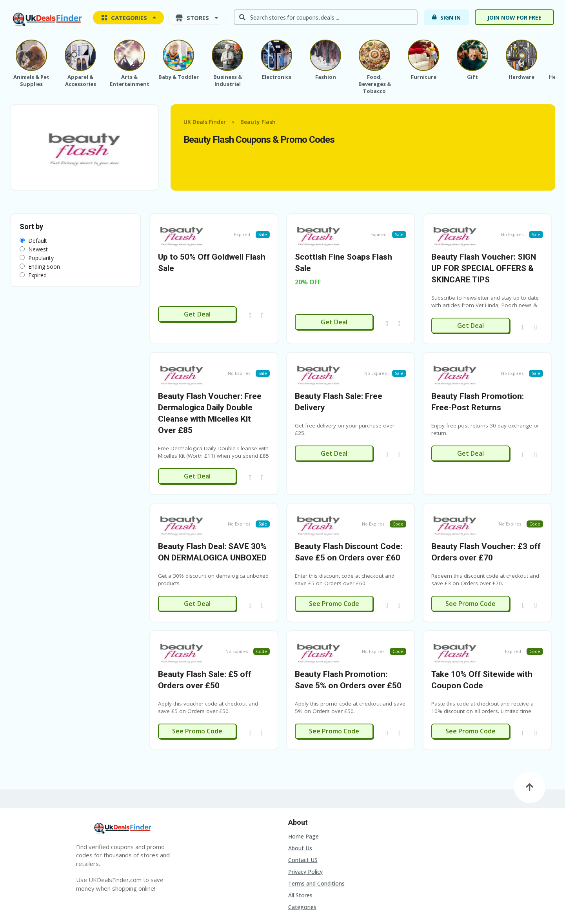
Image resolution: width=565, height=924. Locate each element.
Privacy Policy (305, 829)
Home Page (303, 794)
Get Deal (197, 304)
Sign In (446, 17)
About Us (300, 806)
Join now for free (514, 17)
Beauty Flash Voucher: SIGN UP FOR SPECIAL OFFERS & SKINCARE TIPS (484, 258)
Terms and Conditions (316, 841)
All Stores (300, 853)
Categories (302, 865)
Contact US (303, 818)
